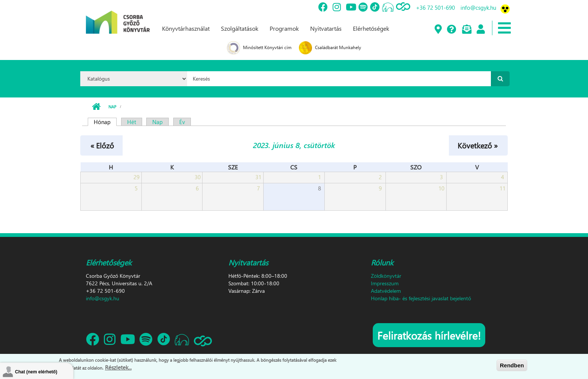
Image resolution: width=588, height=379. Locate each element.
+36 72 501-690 (435, 7)
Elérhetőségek (371, 28)
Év (182, 122)
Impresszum (385, 283)
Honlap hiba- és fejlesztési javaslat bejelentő (421, 298)
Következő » (478, 145)
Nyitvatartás (326, 28)
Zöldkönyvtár (386, 276)
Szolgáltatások (240, 28)
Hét (132, 122)
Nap (112, 107)
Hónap (105, 122)
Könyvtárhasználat (186, 28)
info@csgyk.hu (478, 7)
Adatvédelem (386, 291)
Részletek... (118, 367)
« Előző (102, 145)
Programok (284, 28)
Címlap (96, 107)
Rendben (512, 365)
